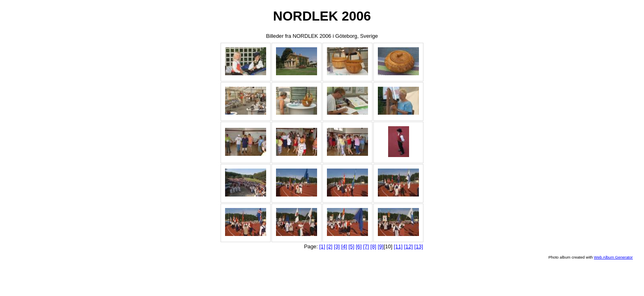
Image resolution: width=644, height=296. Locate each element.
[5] (351, 246)
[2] (329, 246)
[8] (373, 246)
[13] (419, 246)
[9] (381, 246)
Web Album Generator (613, 257)
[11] (398, 246)
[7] (366, 246)
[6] (359, 246)
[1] (322, 246)
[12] (408, 246)
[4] (344, 246)
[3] (337, 246)
